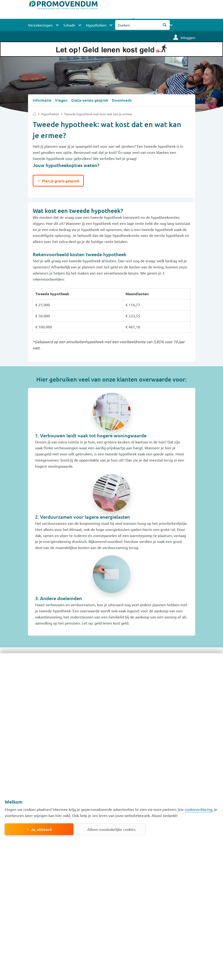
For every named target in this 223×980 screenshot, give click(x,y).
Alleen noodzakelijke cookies (111, 829)
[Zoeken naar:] (138, 25)
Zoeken (165, 25)
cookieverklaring (198, 809)
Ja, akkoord (41, 829)
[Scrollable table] (112, 307)
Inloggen (188, 37)
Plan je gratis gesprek (61, 180)
